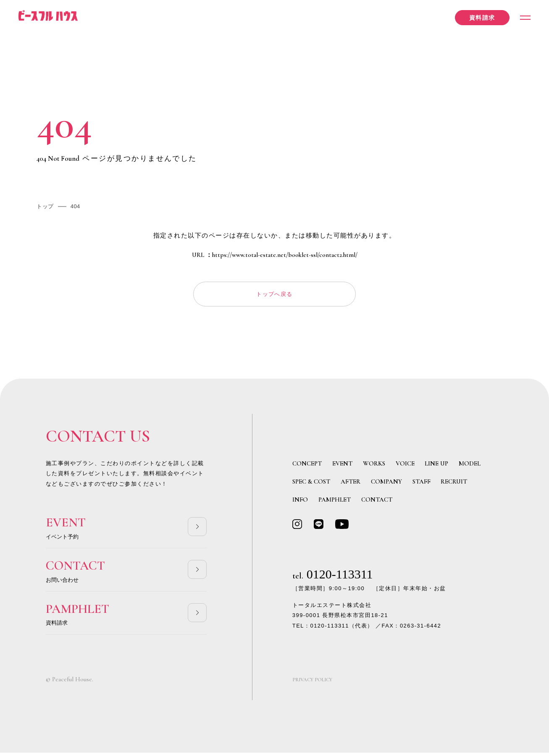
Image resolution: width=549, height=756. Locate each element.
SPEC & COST (311, 484)
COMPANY (386, 484)
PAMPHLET (335, 502)
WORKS (374, 466)
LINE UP (436, 466)
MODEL (470, 466)
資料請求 (478, 18)
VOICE (405, 466)
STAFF (422, 484)
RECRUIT (454, 484)
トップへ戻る (274, 295)
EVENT (342, 466)
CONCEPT (307, 466)
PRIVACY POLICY (315, 683)
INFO (300, 502)
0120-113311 (333, 577)
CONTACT (377, 502)
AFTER (351, 484)
